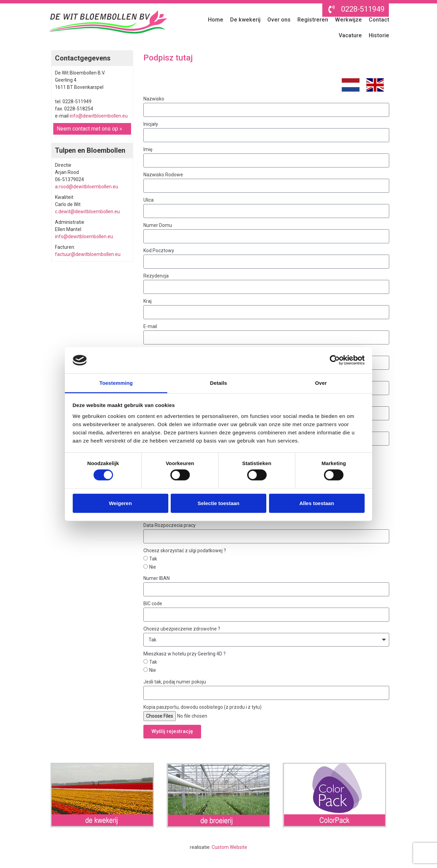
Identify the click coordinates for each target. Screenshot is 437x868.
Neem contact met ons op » (89, 129)
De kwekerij (245, 20)
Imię (148, 149)
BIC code (153, 603)
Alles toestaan (317, 503)
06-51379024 (69, 179)
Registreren (313, 20)
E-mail (150, 326)
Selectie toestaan (219, 503)
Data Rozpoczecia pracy (170, 525)
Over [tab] (321, 383)
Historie (379, 35)
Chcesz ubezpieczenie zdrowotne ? (182, 629)
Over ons (279, 20)
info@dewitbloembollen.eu (99, 116)
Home (216, 20)
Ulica (149, 200)
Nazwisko (154, 99)
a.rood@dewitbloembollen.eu (87, 187)
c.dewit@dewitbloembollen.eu (87, 212)
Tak (153, 559)
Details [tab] (218, 383)
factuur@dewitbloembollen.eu (88, 254)
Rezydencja (156, 276)
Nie (153, 567)
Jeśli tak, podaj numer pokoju (175, 682)
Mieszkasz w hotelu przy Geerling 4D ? (185, 654)
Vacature (350, 35)
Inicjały (151, 124)
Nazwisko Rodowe (163, 175)
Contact (379, 20)
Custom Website (229, 847)
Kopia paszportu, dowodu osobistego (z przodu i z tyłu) (202, 707)
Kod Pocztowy (159, 250)
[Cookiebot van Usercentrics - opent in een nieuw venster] (335, 360)
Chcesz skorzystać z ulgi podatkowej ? (185, 551)
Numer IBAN (157, 578)
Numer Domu (158, 225)
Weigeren (120, 503)
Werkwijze (348, 20)
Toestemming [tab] (116, 383)
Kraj (147, 301)
